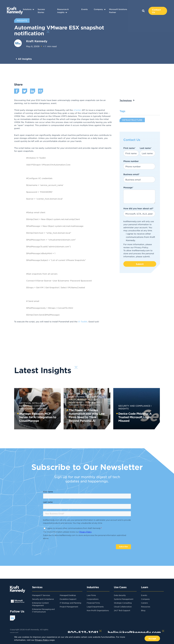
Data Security (120, 595)
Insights (42, 408)
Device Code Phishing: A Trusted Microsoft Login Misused (135, 417)
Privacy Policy (141, 247)
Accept (152, 638)
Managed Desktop (68, 595)
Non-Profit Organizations (98, 610)
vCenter (77, 110)
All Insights (25, 59)
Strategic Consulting (123, 603)
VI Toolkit (83, 321)
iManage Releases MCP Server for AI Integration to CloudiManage (38, 417)
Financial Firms (93, 603)
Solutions (27, 9)
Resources (146, 607)
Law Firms (91, 595)
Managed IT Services (41, 595)
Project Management (69, 607)
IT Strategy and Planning (70, 603)
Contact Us (156, 11)
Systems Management (124, 599)
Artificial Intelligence (34, 403)
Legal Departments (95, 607)
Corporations (93, 599)
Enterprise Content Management (32, 407)
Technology (126, 100)
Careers (144, 603)
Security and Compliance (134, 406)
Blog (143, 610)
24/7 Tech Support (122, 610)
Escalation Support (68, 599)
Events (84, 9)
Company (98, 9)
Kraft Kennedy (37, 41)
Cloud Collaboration (123, 607)
